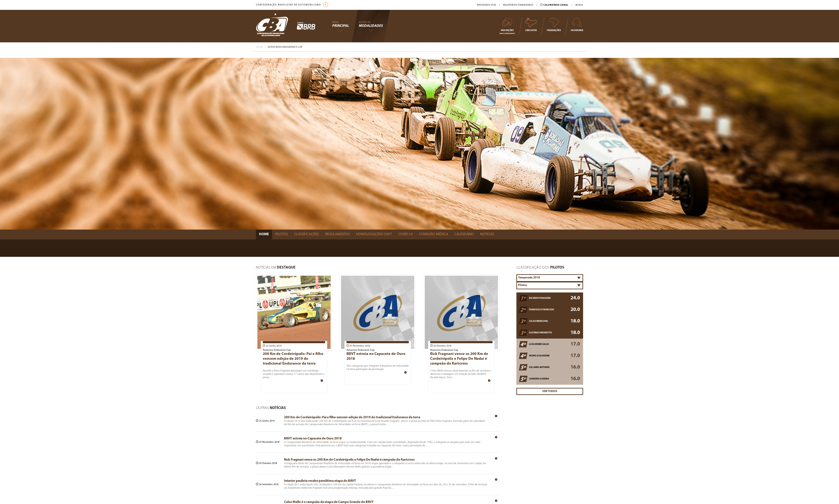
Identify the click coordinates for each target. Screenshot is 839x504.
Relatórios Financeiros (518, 5)
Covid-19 (405, 234)
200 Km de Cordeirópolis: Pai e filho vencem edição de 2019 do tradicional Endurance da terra (293, 359)
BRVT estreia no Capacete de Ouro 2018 (313, 439)
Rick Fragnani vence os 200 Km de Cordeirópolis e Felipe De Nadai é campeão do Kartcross (459, 359)
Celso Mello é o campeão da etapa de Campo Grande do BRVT (329, 502)
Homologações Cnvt (374, 234)
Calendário (464, 234)
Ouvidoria (577, 25)
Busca (579, 5)
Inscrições (507, 26)
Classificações (306, 234)
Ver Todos (550, 391)
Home (259, 47)
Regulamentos (337, 234)
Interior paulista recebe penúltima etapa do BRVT (320, 481)
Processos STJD (487, 5)
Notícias (487, 234)
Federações (554, 25)
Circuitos (531, 25)
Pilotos (281, 234)
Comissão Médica (433, 234)
